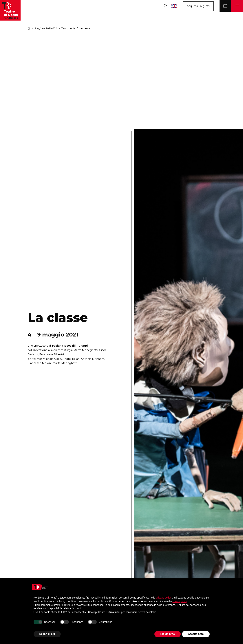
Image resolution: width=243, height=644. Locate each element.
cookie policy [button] (180, 601)
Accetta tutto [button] (196, 634)
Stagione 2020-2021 (46, 28)
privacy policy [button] (164, 598)
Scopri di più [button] (47, 634)
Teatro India (68, 28)
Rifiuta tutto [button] (168, 634)
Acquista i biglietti (198, 6)
